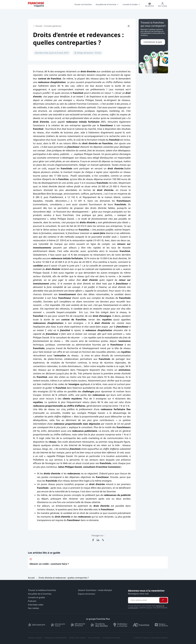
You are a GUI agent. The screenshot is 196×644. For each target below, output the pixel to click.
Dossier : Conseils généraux (47, 26)
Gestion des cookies (77, 638)
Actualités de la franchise (40, 594)
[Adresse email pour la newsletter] (143, 600)
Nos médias (33, 608)
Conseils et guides (36, 597)
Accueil (31, 578)
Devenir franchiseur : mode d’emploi (95, 590)
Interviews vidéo (36, 605)
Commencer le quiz (153, 42)
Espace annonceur (87, 594)
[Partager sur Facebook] (93, 540)
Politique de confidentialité (55, 638)
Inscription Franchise (112, 638)
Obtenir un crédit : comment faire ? (49, 564)
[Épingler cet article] (129, 26)
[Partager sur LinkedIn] (98, 540)
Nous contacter (94, 638)
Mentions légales (35, 638)
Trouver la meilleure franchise (42, 590)
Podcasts (32, 601)
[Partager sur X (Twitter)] (103, 540)
